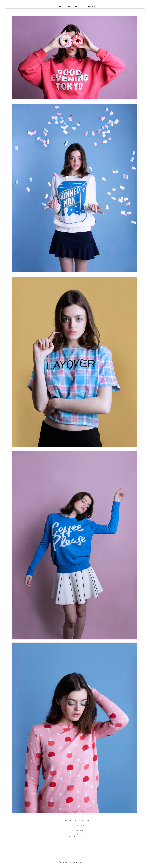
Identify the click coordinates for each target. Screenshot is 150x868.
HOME (59, 7)
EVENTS (68, 7)
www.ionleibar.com (75, 830)
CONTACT (89, 7)
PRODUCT (78, 7)
